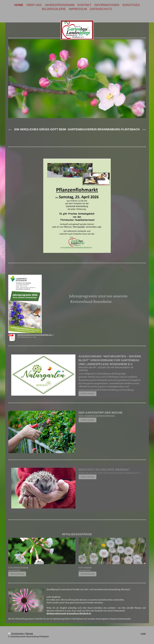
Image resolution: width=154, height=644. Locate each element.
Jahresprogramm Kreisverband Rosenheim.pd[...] (35, 335)
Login (143, 634)
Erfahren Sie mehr (87, 394)
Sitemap (29, 634)
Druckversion (16, 634)
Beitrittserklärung (17, 574)
